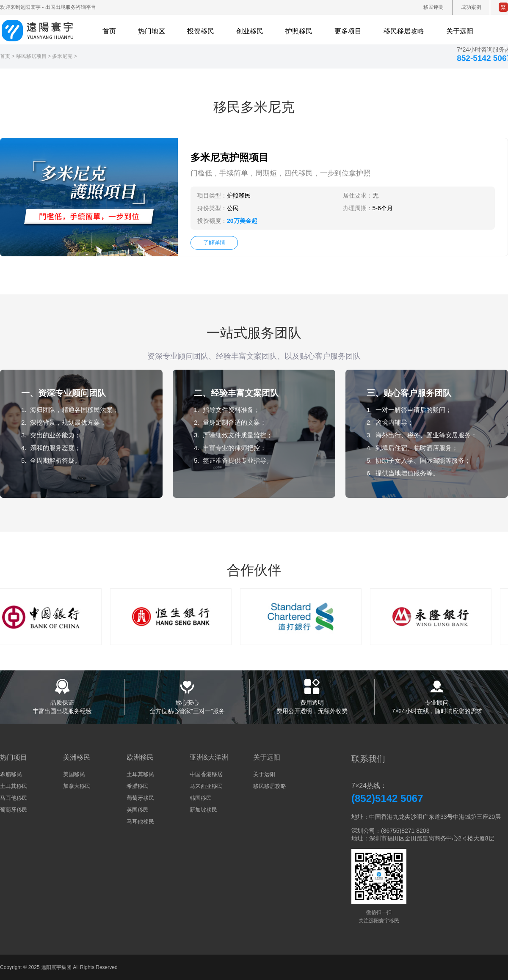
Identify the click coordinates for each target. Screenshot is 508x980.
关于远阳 (264, 774)
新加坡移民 (203, 810)
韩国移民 (201, 798)
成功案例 (471, 7)
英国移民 (138, 810)
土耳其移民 (14, 786)
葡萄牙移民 (14, 810)
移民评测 (433, 7)
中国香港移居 (206, 774)
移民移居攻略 (270, 786)
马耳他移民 (14, 798)
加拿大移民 (77, 786)
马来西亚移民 (206, 786)
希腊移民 (11, 774)
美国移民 (74, 774)
